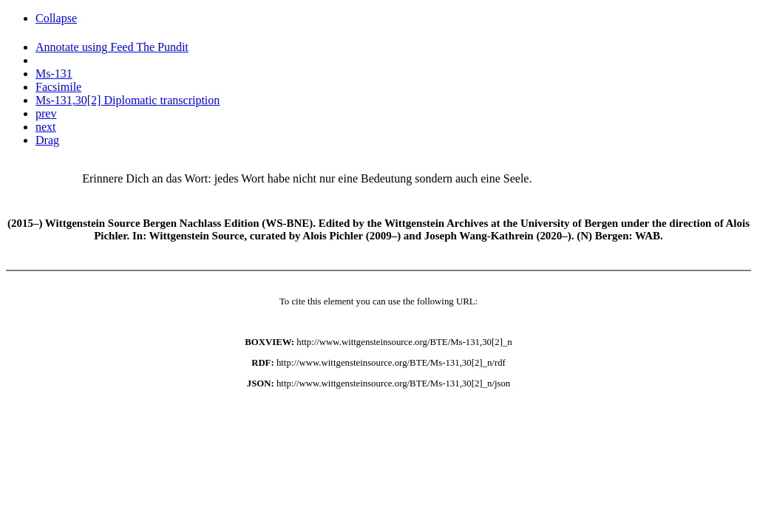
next (46, 127)
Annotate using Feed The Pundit (112, 47)
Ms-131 (54, 74)
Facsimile (58, 87)
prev (46, 113)
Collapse (56, 18)
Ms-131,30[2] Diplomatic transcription (128, 100)
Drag (47, 140)
